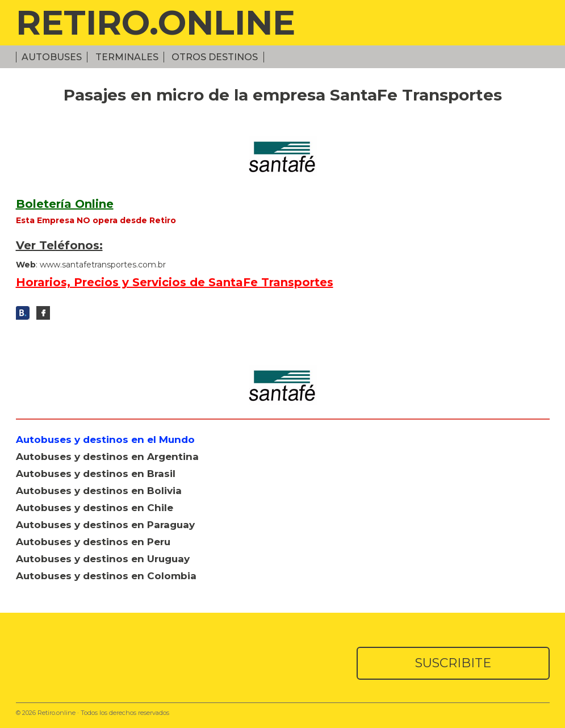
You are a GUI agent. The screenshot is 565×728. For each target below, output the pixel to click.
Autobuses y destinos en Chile (95, 508)
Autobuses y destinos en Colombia (106, 576)
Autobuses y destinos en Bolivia (99, 491)
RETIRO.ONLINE (156, 22)
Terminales (127, 57)
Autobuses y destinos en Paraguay (105, 525)
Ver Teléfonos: (59, 245)
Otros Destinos (215, 57)
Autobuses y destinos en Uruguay (103, 559)
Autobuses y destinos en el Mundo (105, 440)
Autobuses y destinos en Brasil (96, 474)
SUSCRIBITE (453, 663)
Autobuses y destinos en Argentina (107, 457)
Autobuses (52, 57)
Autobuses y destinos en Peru (93, 542)
